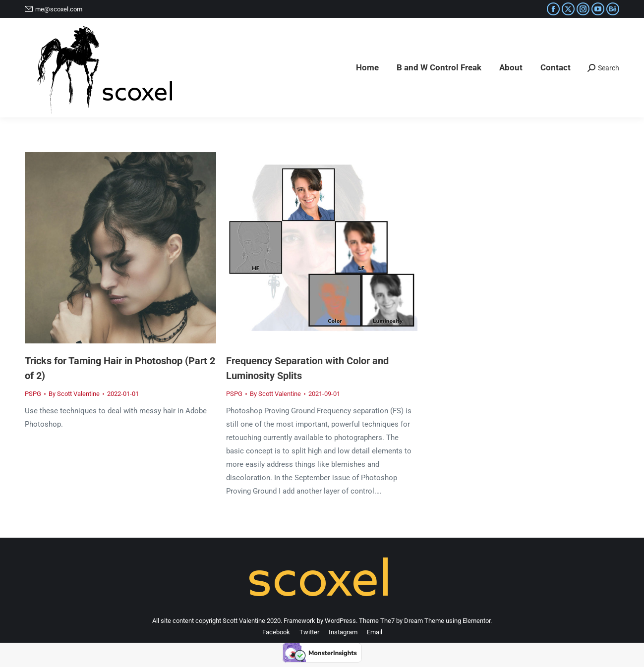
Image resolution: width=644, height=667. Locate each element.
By (74, 394)
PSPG (33, 394)
